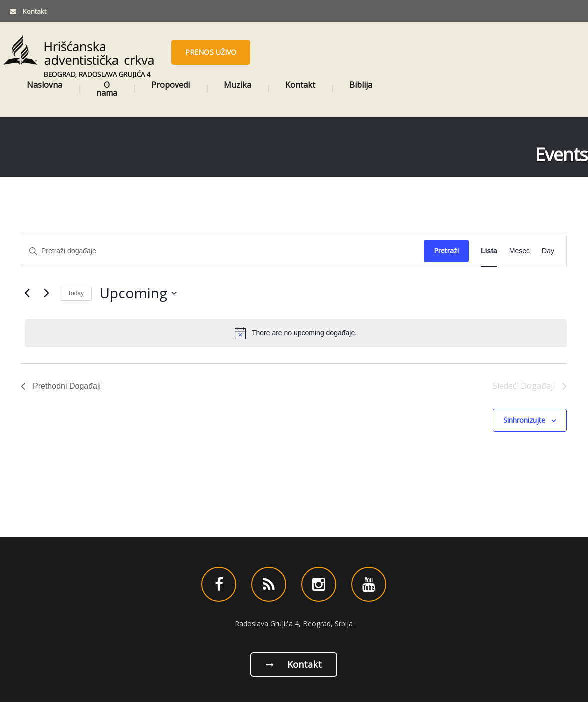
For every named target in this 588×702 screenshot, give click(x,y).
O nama (107, 89)
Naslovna (45, 85)
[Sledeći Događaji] (46, 293)
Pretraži (446, 251)
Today (76, 293)
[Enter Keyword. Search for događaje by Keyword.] (223, 251)
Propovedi (171, 85)
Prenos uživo (211, 52)
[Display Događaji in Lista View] (489, 251)
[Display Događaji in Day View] (548, 251)
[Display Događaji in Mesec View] (520, 251)
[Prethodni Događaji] (27, 293)
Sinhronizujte (524, 420)
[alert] (296, 333)
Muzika (238, 85)
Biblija (361, 85)
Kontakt (300, 85)
